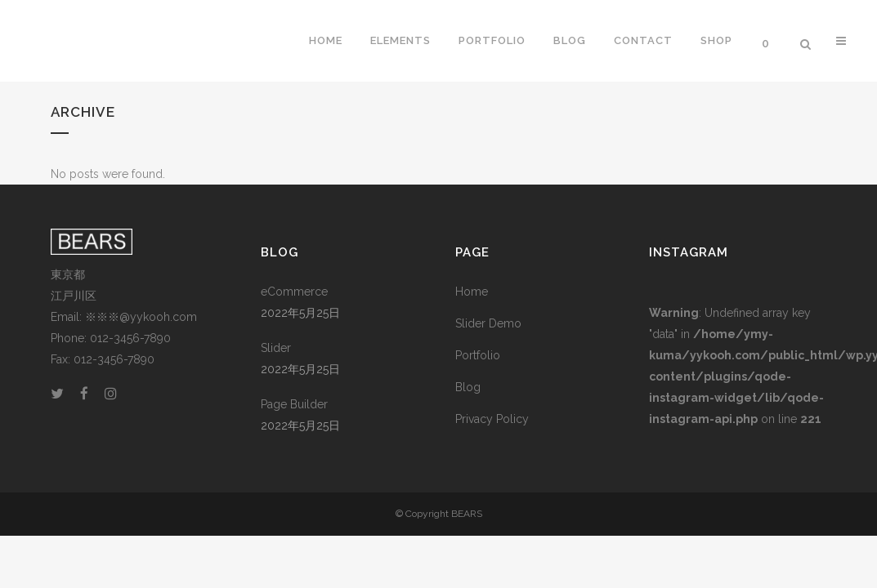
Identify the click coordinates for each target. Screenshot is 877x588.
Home (472, 292)
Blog (468, 387)
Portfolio (478, 355)
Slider (276, 348)
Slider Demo (488, 323)
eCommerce (294, 292)
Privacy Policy (492, 419)
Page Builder (294, 404)
